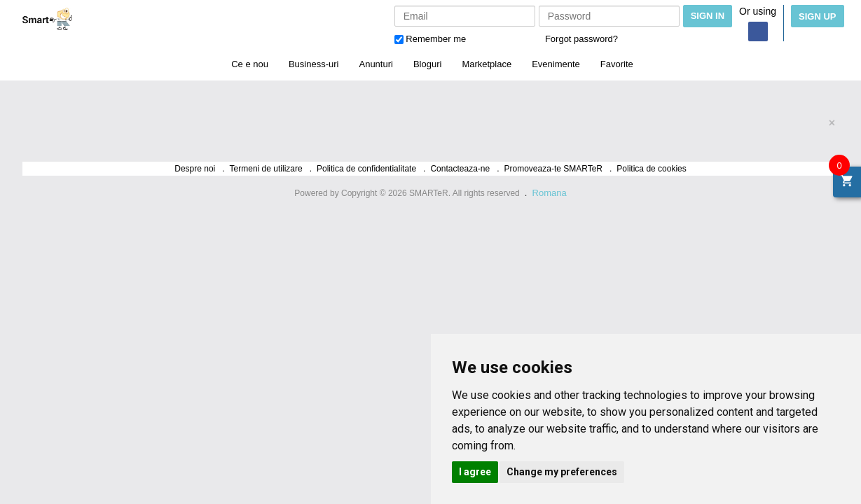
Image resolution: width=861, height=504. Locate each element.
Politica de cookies (651, 169)
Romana (550, 193)
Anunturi (376, 64)
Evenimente (556, 64)
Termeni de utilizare (266, 169)
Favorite (617, 64)
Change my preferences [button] (562, 472)
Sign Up (817, 16)
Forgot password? (581, 39)
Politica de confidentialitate (366, 169)
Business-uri (314, 64)
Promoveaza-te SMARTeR (554, 169)
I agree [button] (475, 472)
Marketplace (487, 64)
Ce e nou (250, 64)
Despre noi (195, 169)
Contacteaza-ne (460, 169)
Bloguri (427, 64)
